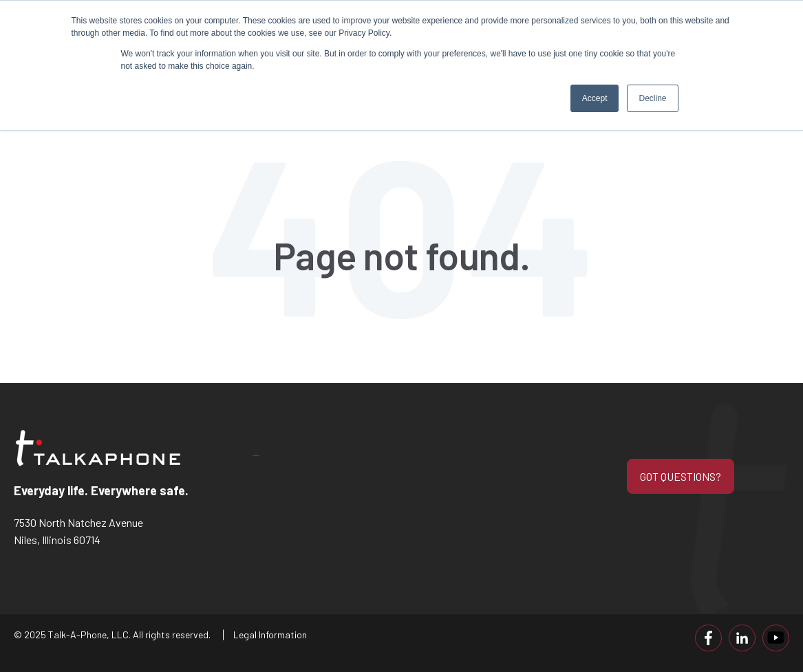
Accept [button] (595, 98)
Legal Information (270, 635)
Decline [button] (652, 98)
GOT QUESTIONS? (681, 476)
